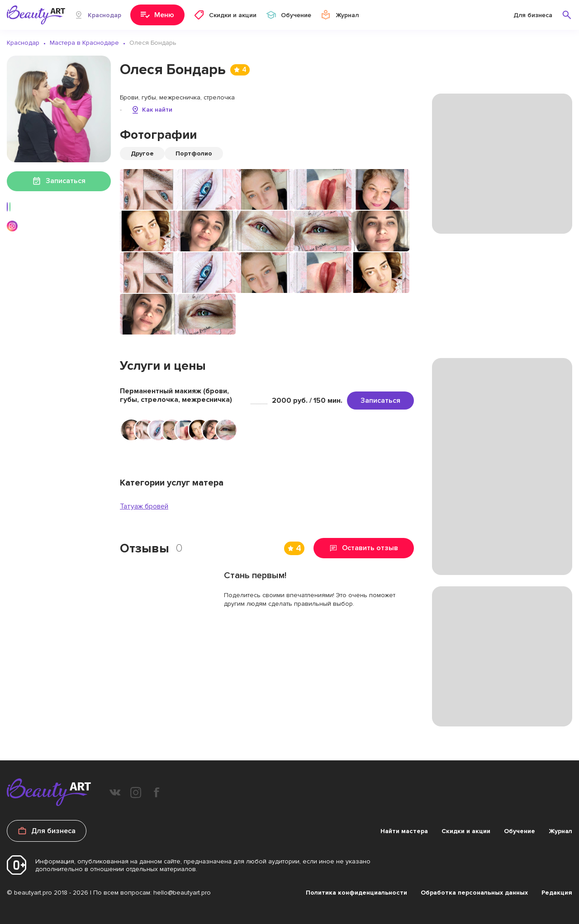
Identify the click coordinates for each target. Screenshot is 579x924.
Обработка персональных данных (474, 893)
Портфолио (194, 153)
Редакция (557, 893)
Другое (142, 153)
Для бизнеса (533, 15)
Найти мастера (404, 831)
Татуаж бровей (144, 506)
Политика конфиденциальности (356, 893)
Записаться (380, 401)
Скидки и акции (466, 831)
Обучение (520, 831)
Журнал (560, 831)
